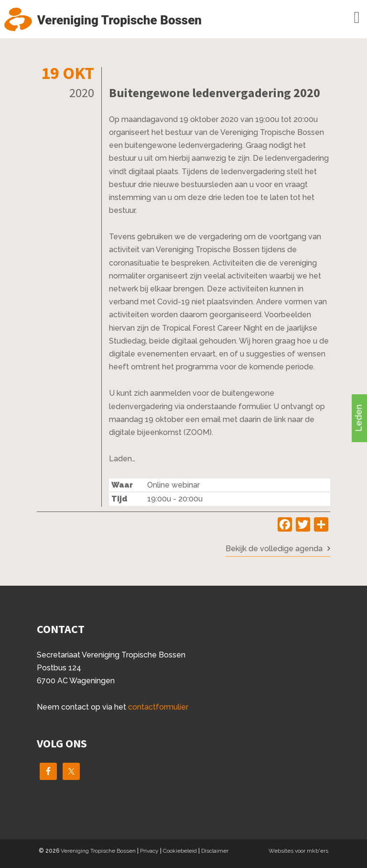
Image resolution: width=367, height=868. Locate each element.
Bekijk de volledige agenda (274, 549)
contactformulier (158, 707)
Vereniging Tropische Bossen (98, 851)
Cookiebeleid (180, 851)
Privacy (149, 851)
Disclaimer (215, 851)
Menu (343, 18)
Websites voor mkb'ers (298, 851)
